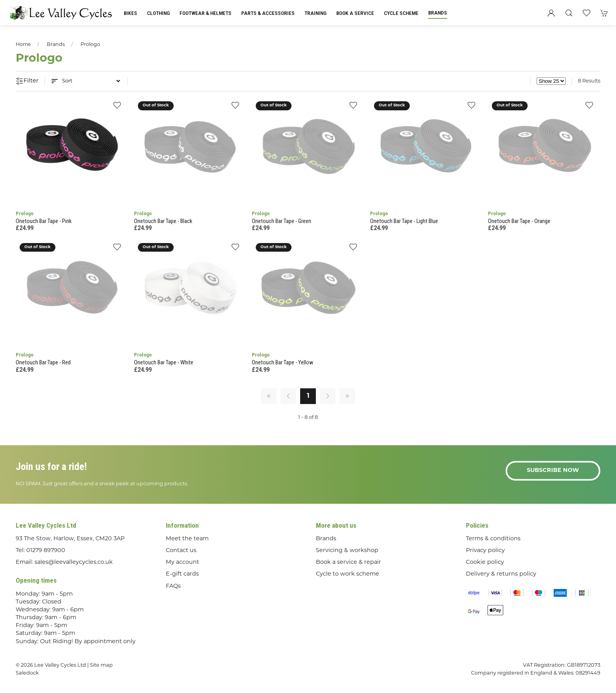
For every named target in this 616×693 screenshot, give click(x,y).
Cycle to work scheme (347, 574)
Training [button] (315, 13)
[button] (569, 13)
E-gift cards (182, 574)
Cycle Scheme (401, 13)
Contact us (181, 551)
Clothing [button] (158, 13)
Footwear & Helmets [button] (205, 13)
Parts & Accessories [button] (268, 13)
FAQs (173, 586)
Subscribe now (553, 471)
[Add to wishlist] (117, 108)
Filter (27, 81)
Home (23, 45)
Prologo (90, 45)
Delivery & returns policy (501, 574)
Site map (101, 665)
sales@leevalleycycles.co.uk (74, 562)
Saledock (27, 673)
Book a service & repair (348, 562)
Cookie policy (485, 562)
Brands (438, 13)
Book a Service (355, 13)
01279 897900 (46, 551)
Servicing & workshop (347, 551)
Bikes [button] (130, 13)
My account (182, 562)
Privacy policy (485, 551)
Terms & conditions (493, 539)
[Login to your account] (551, 13)
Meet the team (187, 539)
